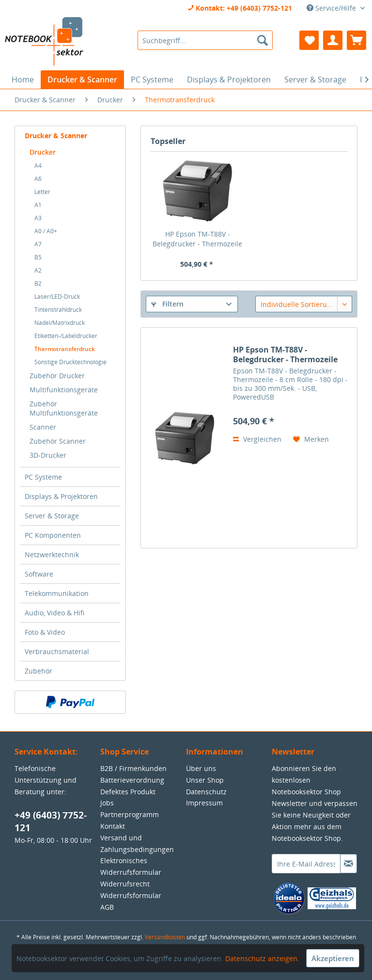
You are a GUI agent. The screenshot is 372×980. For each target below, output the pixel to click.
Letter (42, 192)
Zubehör (39, 671)
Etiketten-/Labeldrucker (66, 336)
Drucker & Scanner (56, 136)
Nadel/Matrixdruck (60, 323)
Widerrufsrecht (125, 884)
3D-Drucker (48, 455)
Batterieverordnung (132, 780)
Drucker (43, 152)
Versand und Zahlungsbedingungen (137, 843)
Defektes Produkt (128, 792)
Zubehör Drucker (57, 376)
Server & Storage (52, 516)
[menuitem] (205, 40)
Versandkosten (165, 937)
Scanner (43, 427)
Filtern (167, 304)
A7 (38, 244)
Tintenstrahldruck (58, 310)
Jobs (107, 803)
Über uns (201, 768)
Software (39, 574)
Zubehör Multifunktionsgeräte (64, 408)
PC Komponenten (53, 535)
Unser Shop (205, 780)
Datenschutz (206, 792)
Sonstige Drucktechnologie (70, 362)
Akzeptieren (333, 958)
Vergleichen (257, 439)
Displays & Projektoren (61, 496)
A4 (38, 166)
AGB (107, 907)
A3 (38, 218)
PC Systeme (43, 477)
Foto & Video (45, 632)
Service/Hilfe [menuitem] (332, 8)
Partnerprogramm (130, 814)
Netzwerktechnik (52, 554)
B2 (38, 283)
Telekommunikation (57, 593)
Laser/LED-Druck (57, 297)
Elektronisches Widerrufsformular (131, 866)
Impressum (204, 803)
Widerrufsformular (131, 895)
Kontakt (113, 826)
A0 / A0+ (46, 231)
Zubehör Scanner (58, 441)
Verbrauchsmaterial (57, 651)
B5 (38, 257)
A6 (38, 179)
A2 (38, 270)
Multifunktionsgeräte (64, 390)
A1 (38, 205)
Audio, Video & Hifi (54, 613)
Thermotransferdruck (65, 349)
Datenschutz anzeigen (261, 958)
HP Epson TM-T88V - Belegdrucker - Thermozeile (197, 239)
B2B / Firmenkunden (133, 768)
